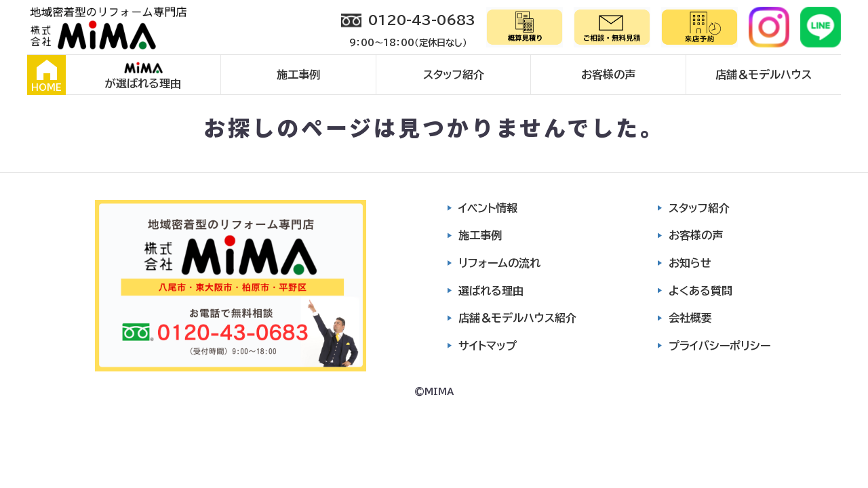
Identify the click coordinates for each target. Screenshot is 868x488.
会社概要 (690, 318)
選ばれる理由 (491, 291)
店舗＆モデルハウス (764, 75)
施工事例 (298, 75)
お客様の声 (608, 75)
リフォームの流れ (499, 263)
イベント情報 (488, 208)
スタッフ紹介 (454, 75)
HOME (46, 76)
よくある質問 (701, 291)
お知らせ (690, 263)
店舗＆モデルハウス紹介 (517, 318)
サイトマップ (488, 346)
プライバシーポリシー (719, 346)
